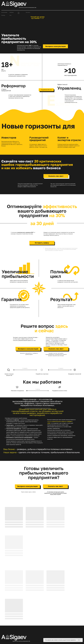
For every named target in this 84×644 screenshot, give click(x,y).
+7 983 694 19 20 (14, 608)
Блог (11, 15)
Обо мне (19, 13)
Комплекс (12, 12)
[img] (12, 616)
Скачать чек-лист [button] (56, 176)
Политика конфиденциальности (75, 629)
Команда (3, 15)
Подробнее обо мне (46, 90)
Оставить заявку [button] (42, 243)
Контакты (28, 12)
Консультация (4, 12)
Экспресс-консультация (55, 46)
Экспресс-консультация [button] (28, 349)
